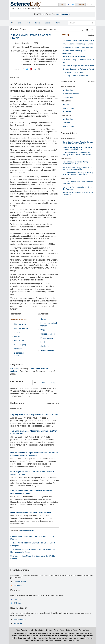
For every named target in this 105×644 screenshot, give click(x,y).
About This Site (22, 630)
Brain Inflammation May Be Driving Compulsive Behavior (75, 163)
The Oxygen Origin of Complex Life (75, 76)
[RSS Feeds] (88, 5)
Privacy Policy (59, 630)
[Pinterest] (31, 69)
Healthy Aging (20, 345)
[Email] (39, 69)
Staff (31, 630)
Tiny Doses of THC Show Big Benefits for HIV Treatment (77, 188)
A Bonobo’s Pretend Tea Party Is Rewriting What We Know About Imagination (78, 174)
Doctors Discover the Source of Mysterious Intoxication (78, 193)
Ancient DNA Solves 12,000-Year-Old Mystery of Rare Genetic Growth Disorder (78, 154)
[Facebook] (23, 69)
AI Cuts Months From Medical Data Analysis (78, 40)
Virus (43, 330)
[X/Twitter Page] (73, 5)
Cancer (17, 332)
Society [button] (49, 23)
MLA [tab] (36, 383)
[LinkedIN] (35, 69)
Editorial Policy (72, 630)
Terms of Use (84, 630)
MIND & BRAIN (66, 101)
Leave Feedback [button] (20, 620)
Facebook (17, 600)
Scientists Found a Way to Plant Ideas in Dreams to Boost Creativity (77, 168)
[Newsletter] (92, 5)
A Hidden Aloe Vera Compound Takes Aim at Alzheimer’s (78, 183)
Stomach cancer (47, 350)
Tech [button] (29, 23)
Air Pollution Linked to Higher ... (74, 72)
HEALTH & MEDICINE (68, 87)
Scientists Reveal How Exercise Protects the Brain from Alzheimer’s (77, 148)
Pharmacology (20, 324)
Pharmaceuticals (21, 328)
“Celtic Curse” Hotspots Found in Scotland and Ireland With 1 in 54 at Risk (78, 143)
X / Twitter (17, 603)
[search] (92, 23)
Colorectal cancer (48, 334)
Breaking (65, 35)
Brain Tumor (19, 341)
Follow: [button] (62, 5)
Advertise (48, 630)
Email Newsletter (20, 582)
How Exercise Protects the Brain (74, 56)
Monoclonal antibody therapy (49, 324)
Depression (67, 112)
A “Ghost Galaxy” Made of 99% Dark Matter (78, 47)
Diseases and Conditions (20, 354)
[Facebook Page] (68, 5)
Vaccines (18, 349)
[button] (83, 30)
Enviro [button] (38, 23)
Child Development (69, 108)
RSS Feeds (18, 585)
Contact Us (17, 623)
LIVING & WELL (66, 115)
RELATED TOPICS (17, 314)
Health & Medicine (19, 320)
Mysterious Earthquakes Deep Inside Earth (78, 66)
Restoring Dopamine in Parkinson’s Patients (78, 69)
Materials (14, 369)
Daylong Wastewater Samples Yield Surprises (31, 512)
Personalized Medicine (71, 94)
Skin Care (66, 123)
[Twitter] (27, 69)
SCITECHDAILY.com (27, 530)
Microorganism (47, 338)
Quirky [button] (59, 23)
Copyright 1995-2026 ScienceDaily (25, 633)
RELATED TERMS (43, 314)
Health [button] (20, 23)
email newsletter (63, 14)
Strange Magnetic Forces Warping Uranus (78, 44)
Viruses (17, 336)
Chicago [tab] (53, 383)
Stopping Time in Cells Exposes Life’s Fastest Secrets (34, 415)
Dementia (66, 105)
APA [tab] (44, 383)
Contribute (39, 630)
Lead (43, 342)
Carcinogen (45, 346)
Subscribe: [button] (80, 5)
